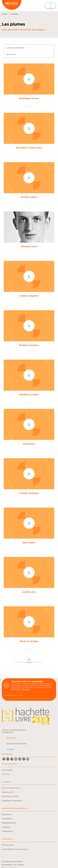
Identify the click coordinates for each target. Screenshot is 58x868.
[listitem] (4, 759)
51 (29, 659)
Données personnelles (12, 861)
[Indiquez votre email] (26, 696)
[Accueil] (12, 6)
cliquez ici (26, 689)
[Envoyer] (51, 695)
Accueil (5, 14)
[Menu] (50, 6)
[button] (17, 48)
